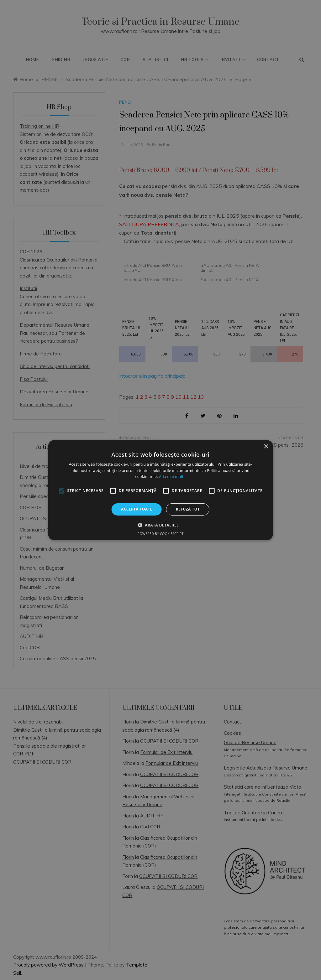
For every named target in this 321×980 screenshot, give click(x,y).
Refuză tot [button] (188, 509)
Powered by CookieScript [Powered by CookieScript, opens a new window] (161, 534)
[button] (160, 525)
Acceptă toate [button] (137, 509)
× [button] (266, 446)
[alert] (160, 490)
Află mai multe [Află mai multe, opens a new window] (172, 477)
